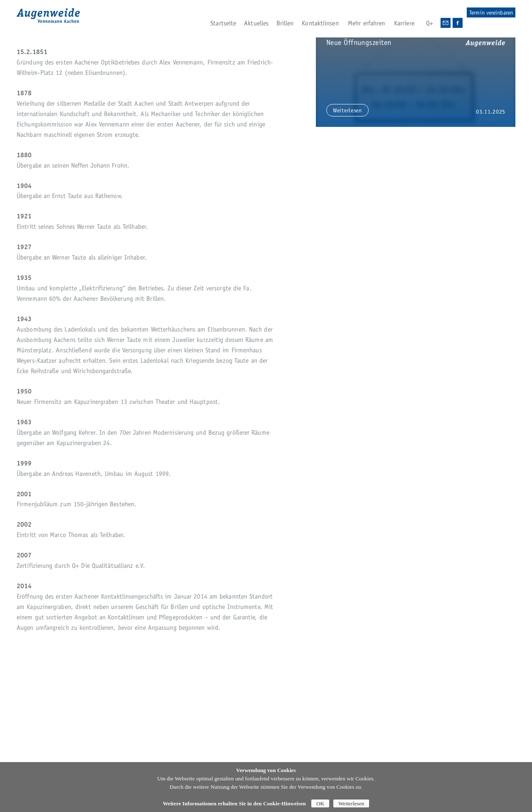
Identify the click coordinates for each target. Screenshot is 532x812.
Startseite (223, 23)
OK (320, 803)
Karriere (404, 23)
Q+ (430, 23)
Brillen (285, 23)
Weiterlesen (351, 803)
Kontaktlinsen (320, 23)
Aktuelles (256, 23)
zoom (491, 256)
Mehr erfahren (366, 23)
